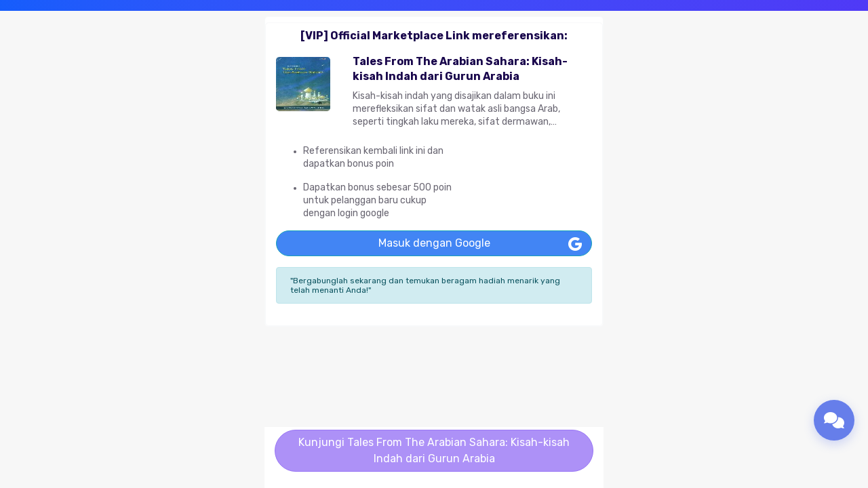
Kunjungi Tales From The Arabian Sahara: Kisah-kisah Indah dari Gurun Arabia (434, 450)
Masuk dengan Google (434, 243)
